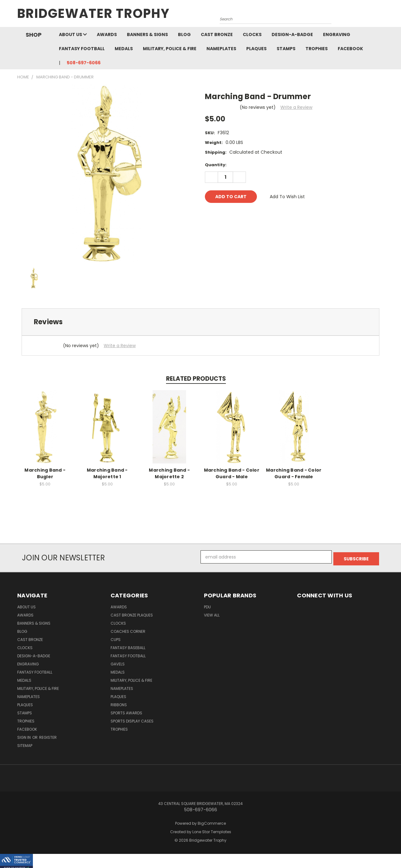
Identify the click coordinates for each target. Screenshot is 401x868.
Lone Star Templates (212, 830)
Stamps (286, 49)
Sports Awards (126, 711)
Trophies (317, 49)
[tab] (200, 322)
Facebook (350, 49)
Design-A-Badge (292, 34)
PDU (207, 605)
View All (212, 613)
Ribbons (119, 703)
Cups (116, 638)
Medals (124, 49)
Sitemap (25, 744)
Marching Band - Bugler (45, 473)
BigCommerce (212, 821)
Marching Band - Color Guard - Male (232, 473)
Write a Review (296, 107)
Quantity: (216, 165)
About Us (73, 34)
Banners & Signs (147, 34)
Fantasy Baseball (128, 646)
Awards (107, 34)
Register (48, 736)
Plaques (256, 49)
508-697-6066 (84, 63)
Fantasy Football (82, 49)
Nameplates (221, 49)
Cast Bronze (217, 34)
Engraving (337, 34)
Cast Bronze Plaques (132, 613)
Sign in (24, 736)
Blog (184, 34)
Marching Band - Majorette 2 (169, 473)
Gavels (118, 662)
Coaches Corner (128, 630)
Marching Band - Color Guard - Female (294, 473)
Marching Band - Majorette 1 (107, 473)
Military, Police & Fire (170, 49)
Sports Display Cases (132, 719)
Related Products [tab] (196, 379)
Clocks (252, 34)
